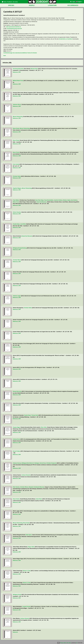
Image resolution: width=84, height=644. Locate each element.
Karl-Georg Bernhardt (18, 69)
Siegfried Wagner (17, 188)
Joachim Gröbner (58, 200)
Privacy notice (63, 643)
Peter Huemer (16, 487)
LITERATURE (52, 5)
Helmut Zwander (17, 212)
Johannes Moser (17, 105)
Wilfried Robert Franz (18, 81)
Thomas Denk (35, 415)
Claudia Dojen (16, 224)
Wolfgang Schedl (17, 595)
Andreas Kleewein (26, 475)
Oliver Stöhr (44, 427)
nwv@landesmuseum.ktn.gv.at (14, 29)
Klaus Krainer (16, 499)
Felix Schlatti (16, 164)
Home (4, 2)
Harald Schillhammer (42, 202)
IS (77, 643)
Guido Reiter (39, 499)
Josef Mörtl (23, 224)
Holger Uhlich (31, 547)
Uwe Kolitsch (74, 200)
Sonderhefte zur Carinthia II (66, 39)
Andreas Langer (17, 296)
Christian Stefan (17, 176)
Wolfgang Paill (25, 463)
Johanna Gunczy (17, 463)
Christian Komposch (51, 463)
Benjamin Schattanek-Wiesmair (36, 487)
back (5, 56)
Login (74, 2)
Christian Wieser (17, 260)
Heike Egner (29, 535)
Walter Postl (16, 202)
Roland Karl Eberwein (27, 236)
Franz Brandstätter (49, 200)
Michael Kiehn (34, 69)
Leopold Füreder (26, 607)
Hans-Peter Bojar (39, 200)
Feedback (9, 2)
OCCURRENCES (73, 5)
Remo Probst (16, 128)
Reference (15, 72)
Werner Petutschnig (18, 117)
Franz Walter (16, 200)
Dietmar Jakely (67, 200)
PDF (20, 72)
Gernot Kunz (43, 463)
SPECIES (11, 5)
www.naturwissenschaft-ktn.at (13, 27)
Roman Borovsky (17, 391)
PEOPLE (32, 5)
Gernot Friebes (16, 451)
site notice (15, 2)
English (79, 2)
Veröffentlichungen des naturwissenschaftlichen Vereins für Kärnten (20, 53)
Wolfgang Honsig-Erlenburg (20, 248)
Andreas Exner (16, 439)
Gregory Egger (16, 427)
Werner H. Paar (27, 571)
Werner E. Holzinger (34, 463)
